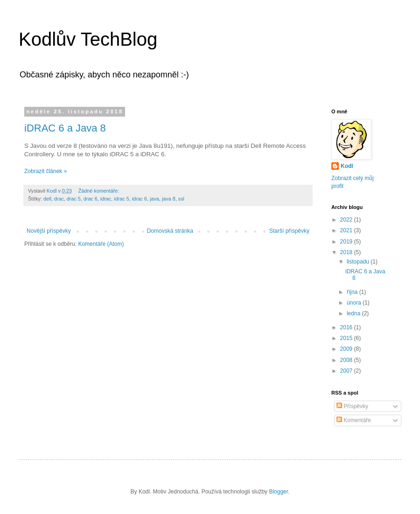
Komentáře (354, 420)
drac (59, 199)
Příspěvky (352, 406)
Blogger (278, 492)
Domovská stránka (170, 231)
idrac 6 (140, 199)
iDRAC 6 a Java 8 (65, 128)
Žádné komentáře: (100, 191)
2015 (347, 338)
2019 (347, 242)
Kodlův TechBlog (88, 39)
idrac (106, 199)
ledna (354, 313)
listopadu (359, 262)
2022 (347, 220)
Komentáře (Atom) (101, 244)
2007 (347, 371)
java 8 (169, 199)
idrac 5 (121, 199)
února (355, 303)
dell (47, 199)
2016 (347, 327)
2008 (347, 360)
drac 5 (74, 199)
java (154, 199)
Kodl (347, 166)
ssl (181, 199)
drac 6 (91, 199)
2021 (347, 230)
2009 (347, 349)
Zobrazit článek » (45, 171)
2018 (347, 252)
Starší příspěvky (289, 231)
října (353, 292)
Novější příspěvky (49, 231)
